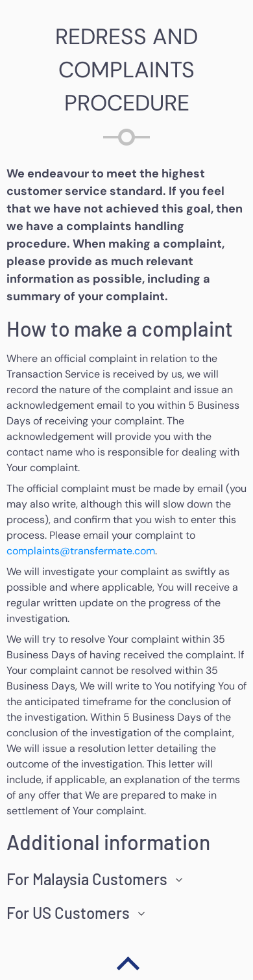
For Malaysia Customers (87, 879)
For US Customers (68, 913)
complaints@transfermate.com (81, 551)
